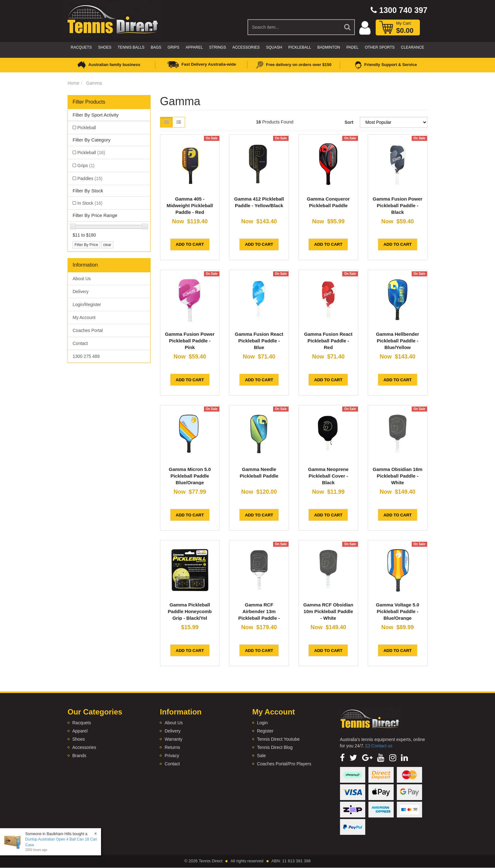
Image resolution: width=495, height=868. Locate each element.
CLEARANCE (412, 47)
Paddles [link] (90, 178)
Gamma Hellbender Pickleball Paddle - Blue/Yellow (398, 341)
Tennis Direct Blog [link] (275, 747)
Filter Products (89, 102)
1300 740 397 (399, 10)
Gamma (94, 83)
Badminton (329, 47)
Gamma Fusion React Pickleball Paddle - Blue (259, 341)
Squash (274, 47)
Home (73, 83)
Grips (173, 47)
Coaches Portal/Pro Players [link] (284, 764)
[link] (342, 758)
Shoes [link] (79, 739)
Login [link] (262, 723)
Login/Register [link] (87, 304)
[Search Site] (348, 27)
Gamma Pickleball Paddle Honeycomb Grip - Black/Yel (190, 611)
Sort (349, 122)
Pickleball (300, 47)
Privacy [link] (172, 756)
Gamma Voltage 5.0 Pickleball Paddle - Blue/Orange (398, 611)
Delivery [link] (81, 292)
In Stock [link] (90, 203)
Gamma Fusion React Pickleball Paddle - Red (328, 341)
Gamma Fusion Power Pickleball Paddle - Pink (190, 341)
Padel (352, 47)
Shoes (105, 47)
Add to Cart (190, 244)
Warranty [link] (173, 739)
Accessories (246, 47)
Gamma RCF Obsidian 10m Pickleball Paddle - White (328, 611)
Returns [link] (172, 747)
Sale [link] (261, 756)
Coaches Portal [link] (88, 330)
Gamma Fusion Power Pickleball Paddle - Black (398, 205)
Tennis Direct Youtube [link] (278, 739)
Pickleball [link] (87, 128)
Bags (156, 47)
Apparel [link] (80, 731)
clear (107, 245)
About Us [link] (82, 279)
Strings (218, 47)
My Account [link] (84, 317)
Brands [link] (79, 756)
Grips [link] (86, 166)
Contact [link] (80, 343)
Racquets (81, 47)
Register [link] (265, 731)
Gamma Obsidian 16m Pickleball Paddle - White (398, 476)
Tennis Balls (131, 47)
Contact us (379, 746)
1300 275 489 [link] (86, 356)
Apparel (194, 47)
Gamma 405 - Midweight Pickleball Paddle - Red (190, 205)
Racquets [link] (82, 723)
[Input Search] (294, 27)
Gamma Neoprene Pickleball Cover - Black (328, 476)
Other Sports (380, 47)
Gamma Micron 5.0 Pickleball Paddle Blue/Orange (190, 476)
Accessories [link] (84, 747)
